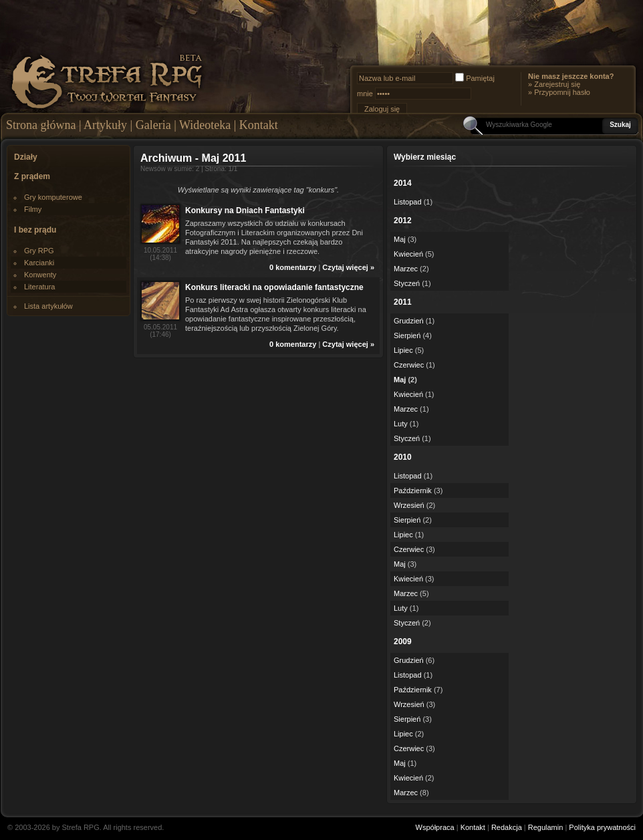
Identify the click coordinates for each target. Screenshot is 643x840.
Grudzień (409, 321)
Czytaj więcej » (348, 267)
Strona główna (41, 125)
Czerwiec (409, 365)
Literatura (39, 287)
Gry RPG (39, 251)
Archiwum (166, 158)
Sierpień (407, 335)
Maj (400, 239)
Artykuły (105, 125)
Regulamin (546, 827)
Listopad (408, 202)
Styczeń (407, 283)
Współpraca (435, 827)
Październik (413, 491)
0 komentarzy (293, 267)
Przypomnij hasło (562, 92)
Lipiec (403, 350)
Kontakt (259, 125)
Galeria (153, 125)
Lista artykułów (48, 306)
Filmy (33, 209)
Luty (401, 424)
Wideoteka (205, 125)
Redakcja (507, 827)
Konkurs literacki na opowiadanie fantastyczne (274, 287)
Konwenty (40, 275)
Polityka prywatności (602, 827)
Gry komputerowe (53, 197)
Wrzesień (409, 505)
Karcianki (39, 263)
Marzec (406, 269)
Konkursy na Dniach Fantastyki (245, 211)
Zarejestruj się (557, 84)
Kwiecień (408, 254)
